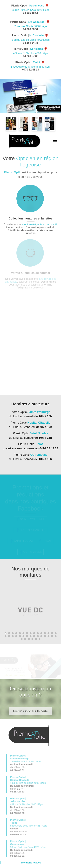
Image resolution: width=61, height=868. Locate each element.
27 (45, 636)
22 (27, 636)
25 (38, 636)
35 (36, 639)
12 (45, 633)
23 (31, 636)
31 (22, 639)
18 (13, 636)
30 (56, 636)
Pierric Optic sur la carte (30, 713)
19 (16, 636)
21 (23, 636)
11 (41, 633)
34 (32, 639)
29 (52, 636)
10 (38, 633)
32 (25, 639)
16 (6, 636)
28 (48, 636)
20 (20, 636)
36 (40, 639)
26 (41, 636)
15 (56, 633)
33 (29, 639)
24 (34, 636)
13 (48, 633)
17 (9, 636)
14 (52, 633)
